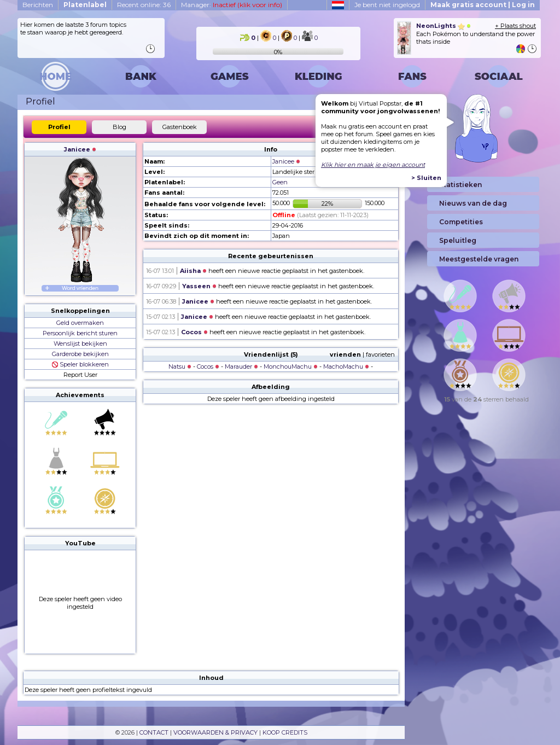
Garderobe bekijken (80, 354)
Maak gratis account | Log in (483, 5)
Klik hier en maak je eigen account (373, 165)
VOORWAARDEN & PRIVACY (215, 732)
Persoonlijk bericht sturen (80, 333)
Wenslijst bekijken (80, 344)
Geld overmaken (80, 323)
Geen (280, 182)
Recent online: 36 (144, 5)
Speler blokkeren (80, 364)
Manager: (232, 5)
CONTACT (154, 732)
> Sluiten (426, 178)
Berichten (38, 5)
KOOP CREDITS (285, 732)
